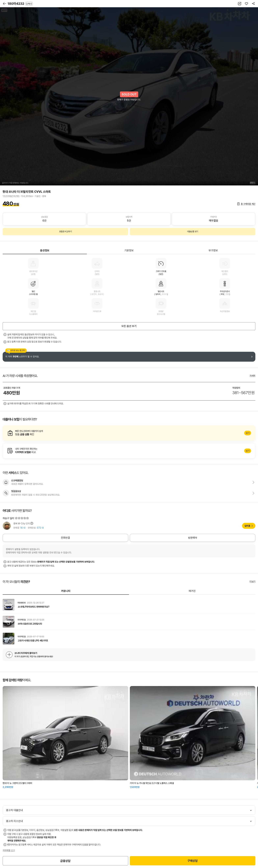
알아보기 (129, 433)
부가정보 (213, 250)
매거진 (192, 591)
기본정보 (129, 250)
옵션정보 (45, 250)
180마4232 (20, 4)
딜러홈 (247, 526)
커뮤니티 (66, 591)
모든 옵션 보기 (129, 326)
